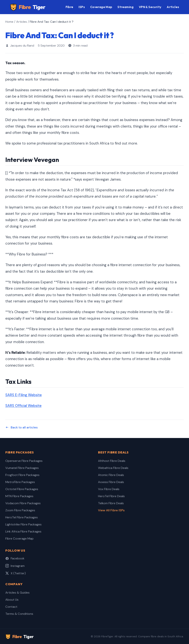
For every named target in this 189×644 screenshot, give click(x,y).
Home (9, 22)
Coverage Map (101, 7)
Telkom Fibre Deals (111, 503)
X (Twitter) (16, 573)
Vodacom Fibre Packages (23, 503)
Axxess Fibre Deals (111, 482)
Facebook (15, 558)
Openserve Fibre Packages (24, 461)
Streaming (125, 7)
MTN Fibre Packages (19, 496)
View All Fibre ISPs (111, 510)
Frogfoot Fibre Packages (22, 475)
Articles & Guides (17, 593)
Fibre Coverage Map (19, 539)
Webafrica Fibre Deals (113, 468)
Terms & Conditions (19, 614)
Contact (11, 607)
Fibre (28, 7)
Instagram (15, 566)
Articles (173, 7)
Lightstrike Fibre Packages (23, 524)
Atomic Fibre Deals (111, 475)
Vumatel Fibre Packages (22, 468)
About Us (12, 600)
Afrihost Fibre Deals (112, 461)
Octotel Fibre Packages (22, 489)
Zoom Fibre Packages (20, 510)
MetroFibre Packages (20, 482)
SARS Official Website (23, 406)
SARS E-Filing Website (24, 395)
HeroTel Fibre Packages (22, 517)
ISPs (82, 7)
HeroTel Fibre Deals (111, 496)
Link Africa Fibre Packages (23, 531)
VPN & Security (150, 7)
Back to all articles (21, 427)
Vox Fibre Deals (109, 489)
